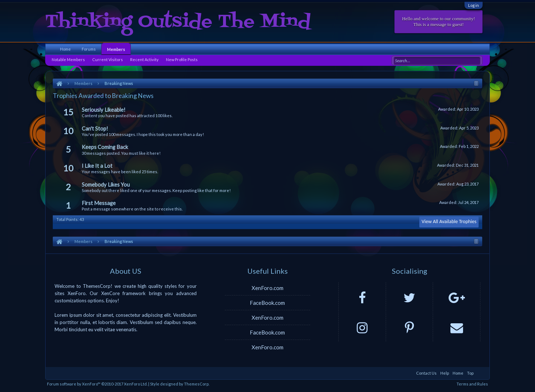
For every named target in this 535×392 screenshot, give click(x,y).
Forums (89, 49)
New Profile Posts (182, 59)
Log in (474, 5)
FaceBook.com (267, 303)
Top (470, 373)
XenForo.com (267, 288)
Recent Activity (144, 59)
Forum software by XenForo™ (97, 384)
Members (116, 49)
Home (65, 49)
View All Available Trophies (449, 221)
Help (445, 373)
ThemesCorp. (197, 384)
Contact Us (426, 373)
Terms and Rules (472, 384)
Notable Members (68, 59)
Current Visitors (108, 59)
